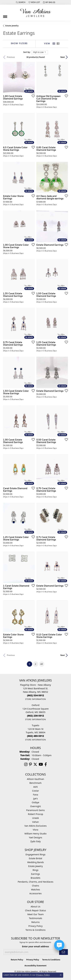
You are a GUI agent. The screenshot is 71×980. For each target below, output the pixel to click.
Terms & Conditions (51, 960)
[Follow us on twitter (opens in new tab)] (35, 764)
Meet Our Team (35, 914)
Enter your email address (35, 946)
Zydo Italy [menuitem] (35, 841)
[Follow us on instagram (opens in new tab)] (26, 764)
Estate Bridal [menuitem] (35, 858)
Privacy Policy (35, 926)
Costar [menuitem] (36, 791)
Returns (35, 922)
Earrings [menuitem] (35, 874)
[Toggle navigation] (5, 15)
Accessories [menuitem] (35, 893)
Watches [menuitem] (35, 890)
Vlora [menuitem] (35, 830)
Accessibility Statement (35, 966)
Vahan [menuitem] (35, 822)
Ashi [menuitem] (35, 787)
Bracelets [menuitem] (35, 878)
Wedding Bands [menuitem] (35, 862)
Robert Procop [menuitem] (35, 814)
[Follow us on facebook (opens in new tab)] (46, 764)
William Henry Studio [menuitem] (35, 834)
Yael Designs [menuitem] (35, 837)
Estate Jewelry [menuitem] (35, 866)
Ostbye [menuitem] (35, 802)
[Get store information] (35, 699)
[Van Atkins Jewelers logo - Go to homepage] (36, 13)
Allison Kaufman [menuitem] (36, 779)
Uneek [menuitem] (35, 818)
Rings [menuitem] (35, 870)
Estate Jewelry (12, 26)
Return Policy (17, 960)
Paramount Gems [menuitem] (35, 810)
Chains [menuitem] (36, 886)
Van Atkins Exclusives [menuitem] (35, 826)
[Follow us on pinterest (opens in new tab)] (30, 764)
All (42, 664)
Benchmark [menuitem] (35, 783)
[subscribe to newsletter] (64, 952)
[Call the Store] (35, 695)
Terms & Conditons (35, 930)
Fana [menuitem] (35, 795)
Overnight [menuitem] (35, 806)
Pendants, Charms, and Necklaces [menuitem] (35, 882)
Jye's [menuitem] (35, 798)
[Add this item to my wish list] (32, 96)
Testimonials (35, 918)
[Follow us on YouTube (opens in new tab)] (41, 764)
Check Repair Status (36, 910)
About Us (36, 907)
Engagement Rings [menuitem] (36, 854)
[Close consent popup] (61, 975)
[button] (21, 2)
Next (63, 57)
